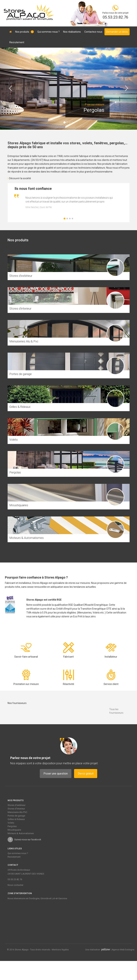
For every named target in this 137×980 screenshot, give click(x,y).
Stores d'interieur (16, 809)
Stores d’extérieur (17, 805)
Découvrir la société (19, 178)
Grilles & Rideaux (16, 819)
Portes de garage (16, 816)
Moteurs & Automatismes (21, 833)
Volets (11, 823)
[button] (10, 89)
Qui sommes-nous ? (48, 32)
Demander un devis (117, 32)
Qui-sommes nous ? (18, 853)
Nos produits (24, 32)
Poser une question (56, 774)
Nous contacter (15, 885)
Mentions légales (60, 950)
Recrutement (17, 42)
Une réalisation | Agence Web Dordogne (110, 950)
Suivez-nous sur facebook (24, 840)
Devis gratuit (86, 774)
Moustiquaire (14, 830)
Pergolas (12, 826)
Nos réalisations (72, 32)
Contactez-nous (93, 32)
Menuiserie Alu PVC (17, 812)
